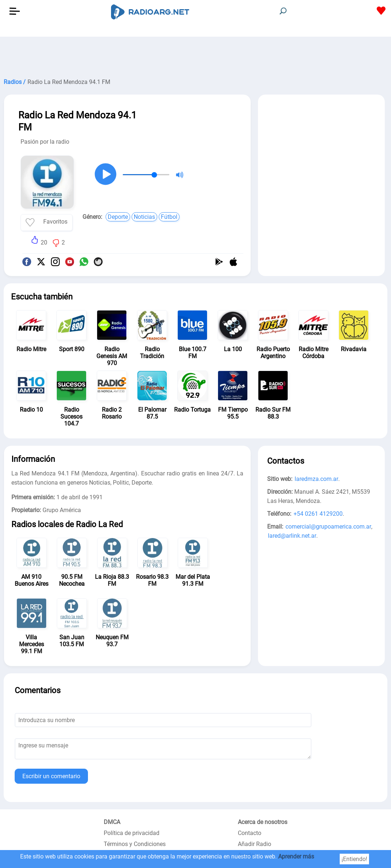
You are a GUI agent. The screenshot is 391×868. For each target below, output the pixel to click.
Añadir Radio (254, 844)
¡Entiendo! (354, 859)
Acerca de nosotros (263, 822)
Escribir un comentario (51, 776)
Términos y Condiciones (135, 844)
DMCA (112, 822)
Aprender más (296, 856)
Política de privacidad (132, 833)
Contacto (250, 833)
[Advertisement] (195, 55)
